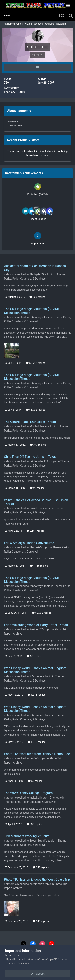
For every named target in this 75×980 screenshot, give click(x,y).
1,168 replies (39, 566)
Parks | (19, 24)
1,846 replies (37, 695)
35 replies (34, 656)
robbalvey (36, 317)
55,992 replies (36, 363)
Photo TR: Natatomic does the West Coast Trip (37, 879)
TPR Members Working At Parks (27, 836)
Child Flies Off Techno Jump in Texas (30, 457)
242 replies (41, 867)
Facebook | (38, 24)
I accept (37, 974)
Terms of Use (12, 955)
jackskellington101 (41, 798)
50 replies (35, 781)
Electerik (35, 547)
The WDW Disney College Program (28, 793)
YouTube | (50, 24)
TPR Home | (8, 24)
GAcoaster (36, 676)
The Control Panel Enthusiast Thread (30, 422)
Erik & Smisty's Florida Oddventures (29, 543)
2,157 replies (36, 531)
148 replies (41, 921)
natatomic (10, 274)
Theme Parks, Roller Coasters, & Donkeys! (30, 802)
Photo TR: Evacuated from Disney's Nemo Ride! (37, 754)
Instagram (61, 24)
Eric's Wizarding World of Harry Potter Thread (36, 625)
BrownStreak (37, 841)
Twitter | (28, 24)
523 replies (37, 297)
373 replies (38, 445)
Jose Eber (36, 508)
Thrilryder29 (37, 274)
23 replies (37, 488)
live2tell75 (36, 629)
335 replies (35, 824)
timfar (33, 758)
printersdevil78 (39, 461)
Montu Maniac (39, 426)
